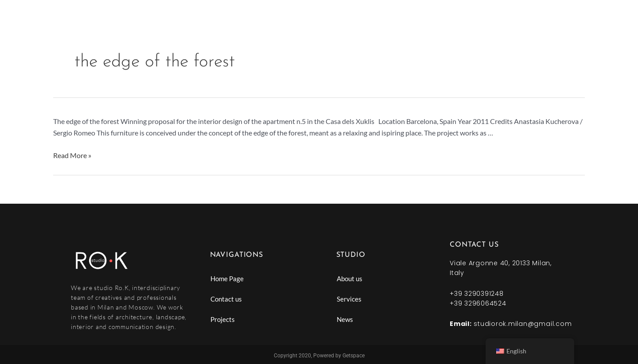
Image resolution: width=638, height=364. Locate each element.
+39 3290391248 (477, 294)
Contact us (226, 299)
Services (349, 299)
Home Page (227, 279)
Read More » (72, 155)
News (345, 319)
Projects (223, 319)
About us (350, 279)
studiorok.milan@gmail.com (523, 324)
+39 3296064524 (478, 303)
